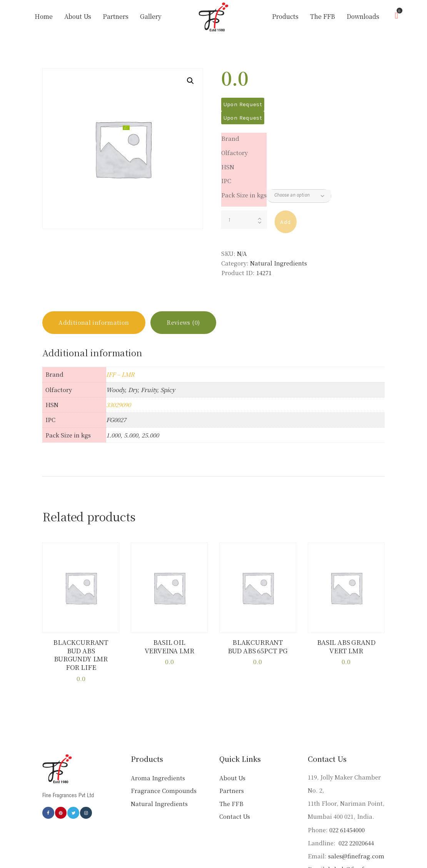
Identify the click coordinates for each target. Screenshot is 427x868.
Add (285, 222)
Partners (232, 790)
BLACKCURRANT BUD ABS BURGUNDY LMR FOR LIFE (81, 655)
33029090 (118, 405)
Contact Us (235, 816)
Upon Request (243, 104)
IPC (226, 181)
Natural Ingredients (279, 263)
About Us (232, 778)
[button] (190, 81)
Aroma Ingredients (158, 778)
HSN (228, 167)
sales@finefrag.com (356, 856)
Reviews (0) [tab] (183, 323)
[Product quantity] (244, 220)
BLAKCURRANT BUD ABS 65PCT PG (258, 647)
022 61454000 (347, 830)
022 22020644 (355, 843)
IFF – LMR (120, 375)
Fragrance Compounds (164, 790)
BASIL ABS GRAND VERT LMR (346, 647)
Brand (230, 138)
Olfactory (234, 153)
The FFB (231, 804)
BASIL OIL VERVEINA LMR (169, 647)
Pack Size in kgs (244, 195)
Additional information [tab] (94, 323)
